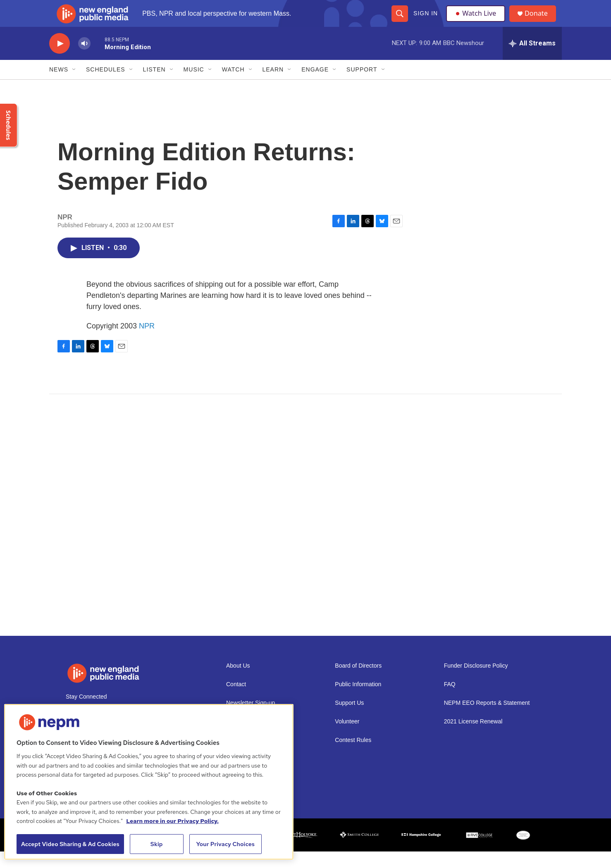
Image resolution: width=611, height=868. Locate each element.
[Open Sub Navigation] (74, 86)
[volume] (84, 60)
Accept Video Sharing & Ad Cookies (70, 844)
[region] (149, 782)
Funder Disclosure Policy (476, 682)
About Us (238, 682)
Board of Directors (358, 682)
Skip (157, 844)
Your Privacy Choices (225, 844)
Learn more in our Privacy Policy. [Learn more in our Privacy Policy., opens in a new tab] (172, 821)
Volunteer (347, 738)
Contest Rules (353, 757)
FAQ (450, 701)
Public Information (358, 701)
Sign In (425, 21)
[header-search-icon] (399, 21)
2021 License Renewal (473, 738)
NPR (147, 342)
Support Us (349, 719)
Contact (236, 701)
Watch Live (477, 21)
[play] (60, 60)
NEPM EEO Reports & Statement (487, 719)
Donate (541, 22)
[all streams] (532, 60)
